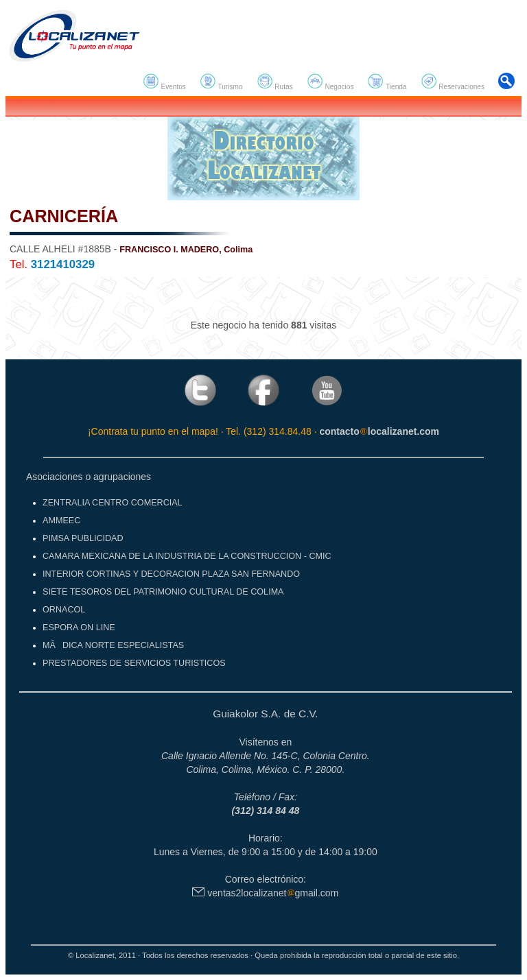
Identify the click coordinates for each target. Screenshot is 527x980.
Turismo (221, 82)
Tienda (387, 82)
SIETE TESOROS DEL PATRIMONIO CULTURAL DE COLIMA (163, 592)
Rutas (275, 82)
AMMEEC (61, 521)
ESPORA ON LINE (79, 628)
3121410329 (63, 264)
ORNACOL (64, 610)
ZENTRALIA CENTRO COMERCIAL (113, 503)
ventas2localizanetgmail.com (265, 893)
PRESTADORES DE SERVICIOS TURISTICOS (134, 663)
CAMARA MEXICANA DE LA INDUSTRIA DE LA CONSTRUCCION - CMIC (187, 556)
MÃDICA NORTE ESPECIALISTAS (113, 645)
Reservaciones (453, 82)
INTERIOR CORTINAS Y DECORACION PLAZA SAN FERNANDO (171, 574)
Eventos (164, 82)
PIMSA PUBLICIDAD (83, 538)
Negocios (330, 82)
